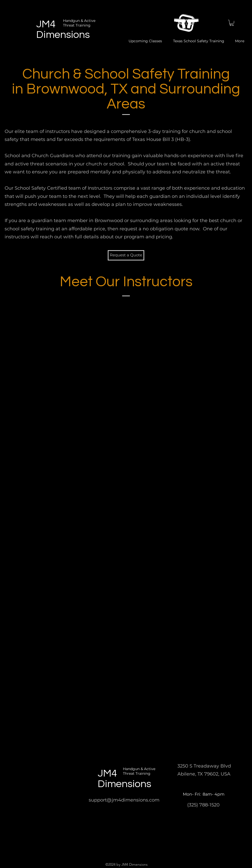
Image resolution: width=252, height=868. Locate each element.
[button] (232, 23)
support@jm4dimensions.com (124, 800)
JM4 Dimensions (124, 779)
